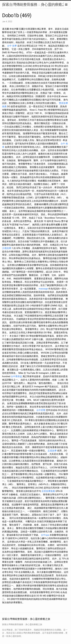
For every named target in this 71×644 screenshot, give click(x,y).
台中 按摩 (12, 46)
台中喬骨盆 (16, 376)
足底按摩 (52, 451)
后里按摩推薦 (48, 491)
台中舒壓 (41, 410)
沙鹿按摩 (7, 248)
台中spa (45, 535)
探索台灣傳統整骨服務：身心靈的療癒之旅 (35, 4)
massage (43, 289)
